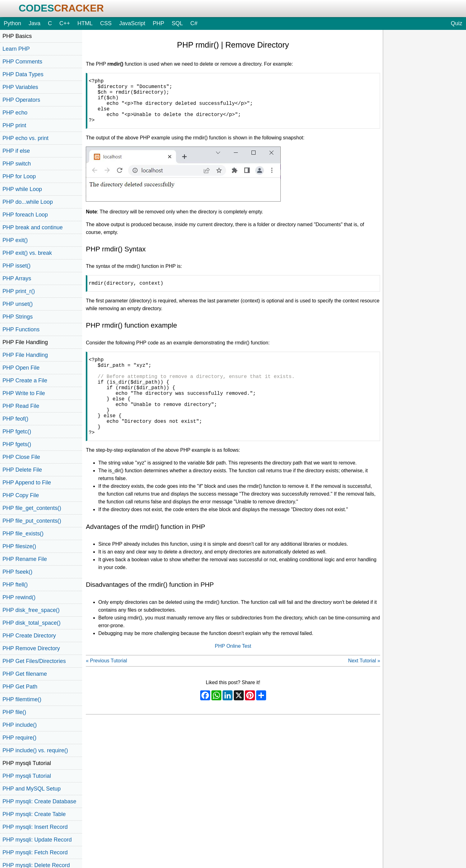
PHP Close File (21, 457)
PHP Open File (21, 368)
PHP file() (14, 712)
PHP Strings (18, 317)
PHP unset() (18, 304)
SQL (177, 23)
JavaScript (132, 23)
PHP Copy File (21, 495)
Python (12, 23)
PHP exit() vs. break (27, 253)
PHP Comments (22, 62)
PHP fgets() (17, 444)
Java (35, 23)
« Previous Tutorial (106, 689)
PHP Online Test (233, 675)
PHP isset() (16, 266)
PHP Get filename (25, 674)
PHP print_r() (19, 291)
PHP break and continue (33, 227)
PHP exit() (15, 240)
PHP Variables (20, 87)
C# (194, 23)
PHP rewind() (19, 597)
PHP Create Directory (29, 636)
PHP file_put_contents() (32, 521)
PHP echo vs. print (25, 138)
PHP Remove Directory (31, 648)
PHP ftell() (15, 585)
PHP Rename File (25, 559)
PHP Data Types (23, 74)
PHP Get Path (20, 687)
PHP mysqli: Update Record (37, 840)
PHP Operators (21, 100)
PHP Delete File (22, 470)
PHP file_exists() (23, 534)
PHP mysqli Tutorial (27, 776)
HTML (85, 23)
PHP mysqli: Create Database (39, 801)
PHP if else (16, 151)
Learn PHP (16, 49)
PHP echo (15, 113)
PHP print (14, 125)
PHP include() (20, 725)
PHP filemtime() (22, 699)
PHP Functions (21, 329)
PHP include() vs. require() (35, 750)
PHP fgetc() (17, 432)
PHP (158, 23)
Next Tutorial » (364, 689)
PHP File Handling (25, 355)
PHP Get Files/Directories (34, 661)
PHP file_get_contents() (32, 508)
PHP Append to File (27, 483)
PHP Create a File (25, 380)
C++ (65, 23)
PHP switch (17, 164)
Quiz (457, 23)
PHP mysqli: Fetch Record (35, 852)
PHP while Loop (22, 189)
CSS (106, 23)
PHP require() (19, 738)
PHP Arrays (17, 278)
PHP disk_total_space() (32, 623)
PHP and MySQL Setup (32, 789)
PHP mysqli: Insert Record (35, 827)
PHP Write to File (24, 393)
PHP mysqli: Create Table (34, 814)
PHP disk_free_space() (31, 610)
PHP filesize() (19, 546)
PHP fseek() (17, 572)
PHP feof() (15, 419)
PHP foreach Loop (25, 215)
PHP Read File (21, 406)
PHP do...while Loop (28, 202)
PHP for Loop (19, 176)
